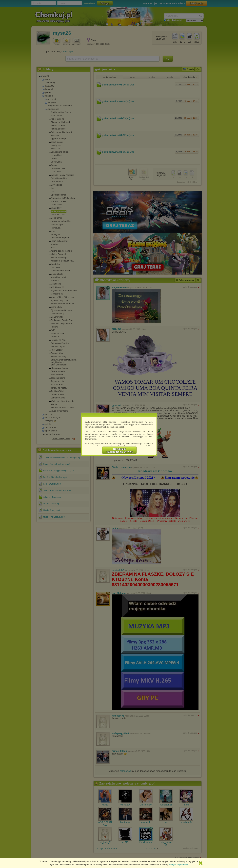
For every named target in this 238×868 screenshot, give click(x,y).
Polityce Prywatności (178, 865)
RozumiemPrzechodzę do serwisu (119, 450)
